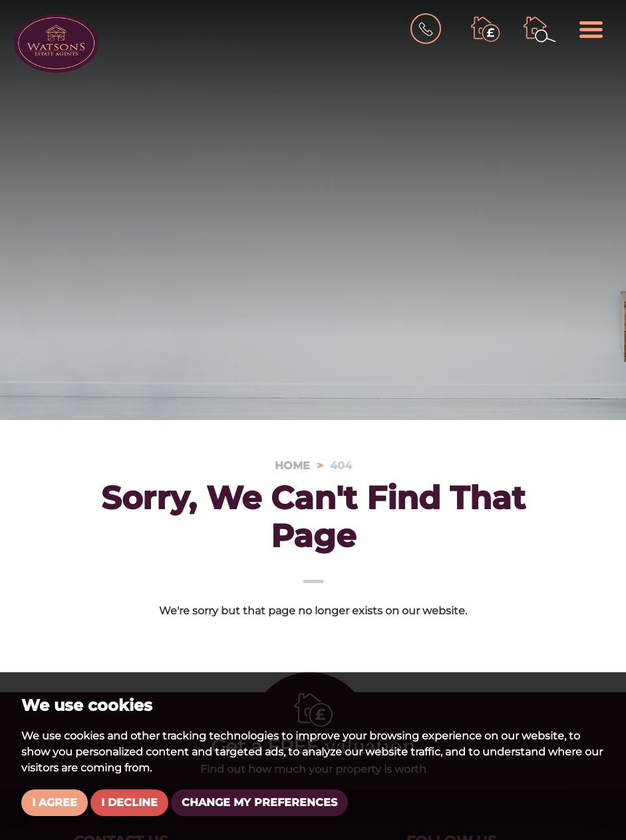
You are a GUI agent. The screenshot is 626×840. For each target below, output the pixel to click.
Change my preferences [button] (259, 802)
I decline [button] (129, 802)
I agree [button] (55, 802)
